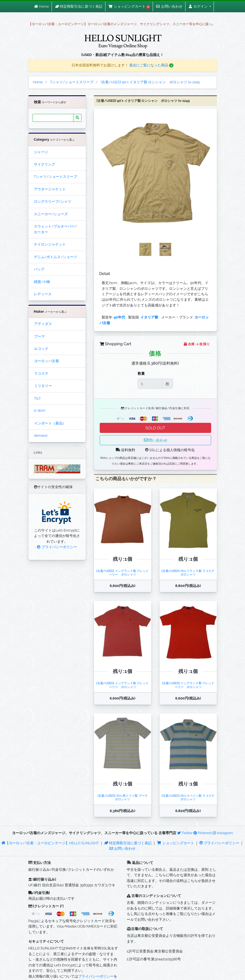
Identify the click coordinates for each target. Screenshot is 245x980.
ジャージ (41, 152)
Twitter (185, 833)
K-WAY (40, 411)
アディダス (43, 324)
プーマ (39, 336)
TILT (38, 398)
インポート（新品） (50, 423)
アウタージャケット (50, 189)
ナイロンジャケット (50, 244)
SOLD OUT (155, 428)
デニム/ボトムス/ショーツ (55, 257)
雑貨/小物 (42, 282)
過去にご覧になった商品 (151, 65)
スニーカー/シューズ (51, 214)
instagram (223, 833)
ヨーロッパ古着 (47, 361)
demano (41, 436)
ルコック (41, 349)
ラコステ (41, 374)
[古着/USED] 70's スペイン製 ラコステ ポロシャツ (190, 797)
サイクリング (45, 164)
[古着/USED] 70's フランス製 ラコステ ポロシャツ (190, 573)
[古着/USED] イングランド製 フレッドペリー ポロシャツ (123, 573)
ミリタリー (43, 386)
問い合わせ (155, 440)
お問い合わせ (122, 848)
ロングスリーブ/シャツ (53, 201)
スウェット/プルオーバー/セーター (55, 229)
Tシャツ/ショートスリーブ (56, 177)
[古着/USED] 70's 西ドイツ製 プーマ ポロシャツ (124, 797)
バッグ (39, 269)
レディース (43, 294)
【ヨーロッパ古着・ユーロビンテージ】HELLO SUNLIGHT (50, 843)
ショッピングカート (176, 843)
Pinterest (203, 833)
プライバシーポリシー (57, 547)
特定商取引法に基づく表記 (128, 843)
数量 (141, 374)
